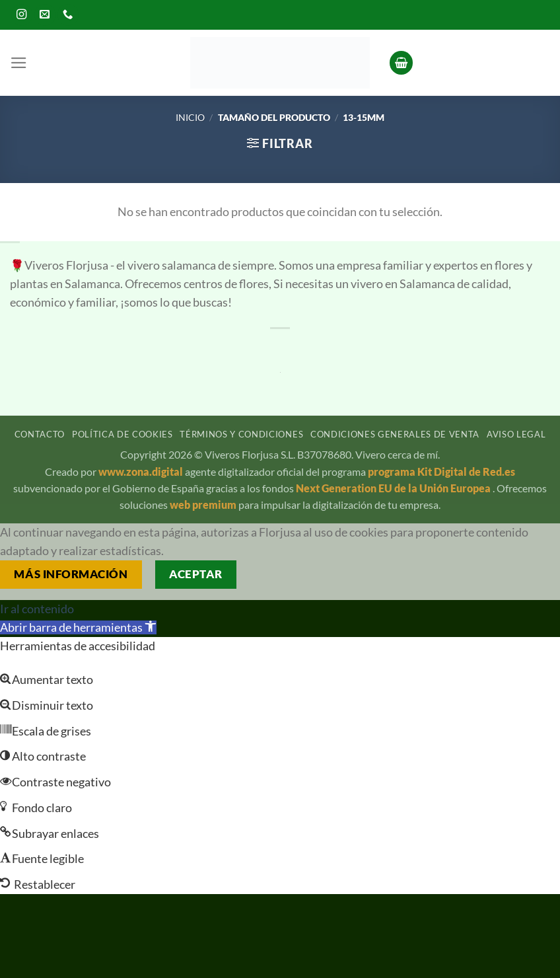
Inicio (190, 117)
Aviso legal (516, 434)
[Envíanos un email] (45, 15)
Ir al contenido (37, 609)
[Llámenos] (68, 15)
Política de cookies (122, 434)
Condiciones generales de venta (395, 434)
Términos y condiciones (241, 434)
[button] (19, 63)
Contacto (40, 434)
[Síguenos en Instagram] (22, 15)
